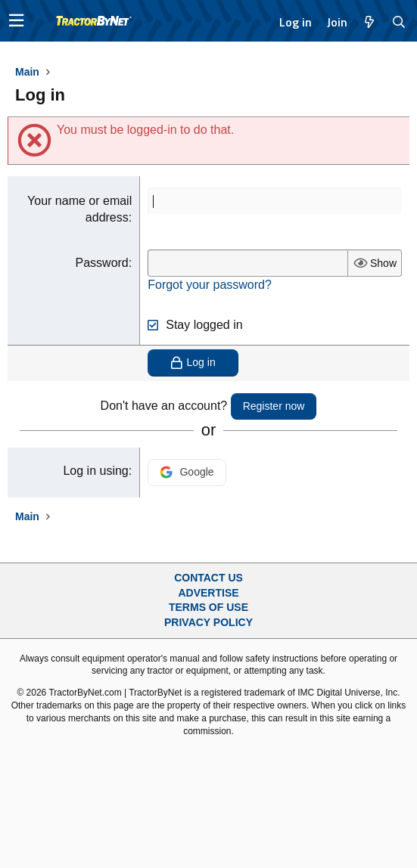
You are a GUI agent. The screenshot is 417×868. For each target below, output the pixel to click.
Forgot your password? (210, 285)
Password (102, 263)
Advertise (208, 593)
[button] (16, 21)
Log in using (95, 471)
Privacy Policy (208, 622)
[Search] (399, 22)
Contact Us (208, 578)
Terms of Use (208, 607)
